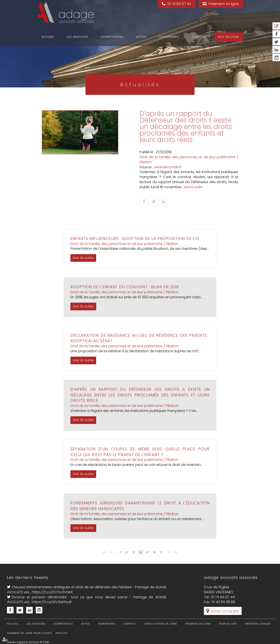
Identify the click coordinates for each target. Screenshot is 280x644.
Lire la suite (193, 187)
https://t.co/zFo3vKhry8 (52, 602)
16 (155, 552)
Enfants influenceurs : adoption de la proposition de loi (135, 239)
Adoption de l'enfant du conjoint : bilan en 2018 (125, 287)
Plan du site (228, 624)
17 (161, 552)
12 (127, 552)
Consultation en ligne (161, 624)
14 (141, 552)
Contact (199, 37)
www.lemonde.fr (168, 167)
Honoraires (169, 37)
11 (120, 552)
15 (148, 552)
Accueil (48, 37)
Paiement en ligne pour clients (30, 633)
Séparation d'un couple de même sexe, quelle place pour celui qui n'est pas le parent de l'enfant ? (140, 452)
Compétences (112, 37)
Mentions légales (258, 624)
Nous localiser (225, 611)
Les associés (78, 37)
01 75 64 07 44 (179, 4)
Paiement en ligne (224, 4)
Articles (61, 633)
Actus (141, 37)
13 (134, 552)
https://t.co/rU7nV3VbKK (52, 592)
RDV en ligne (229, 37)
